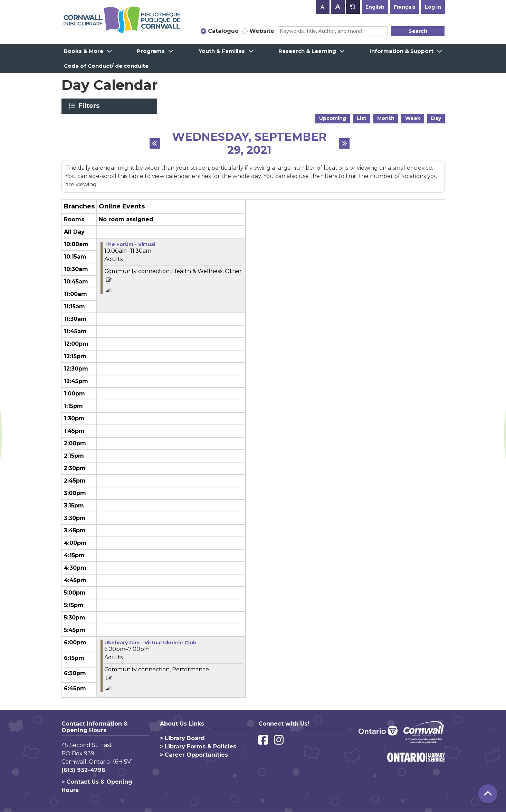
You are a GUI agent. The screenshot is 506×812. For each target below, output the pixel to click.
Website (262, 31)
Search (418, 31)
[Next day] (344, 143)
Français (405, 7)
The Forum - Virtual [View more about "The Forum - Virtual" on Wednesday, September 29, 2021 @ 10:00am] (130, 244)
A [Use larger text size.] (338, 7)
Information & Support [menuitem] (402, 51)
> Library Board (182, 738)
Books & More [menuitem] (84, 51)
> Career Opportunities (194, 755)
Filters (90, 106)
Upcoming (333, 118)
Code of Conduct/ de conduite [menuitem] (106, 66)
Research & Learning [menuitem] (307, 51)
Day (436, 118)
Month (386, 118)
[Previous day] (155, 143)
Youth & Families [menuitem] (222, 51)
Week (413, 118)
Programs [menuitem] (151, 51)
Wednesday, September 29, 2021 (249, 144)
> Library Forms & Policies (198, 746)
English (375, 7)
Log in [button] (433, 7)
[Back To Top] (488, 794)
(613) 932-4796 (83, 770)
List (362, 118)
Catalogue (223, 31)
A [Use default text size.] (353, 7)
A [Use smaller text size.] (322, 7)
